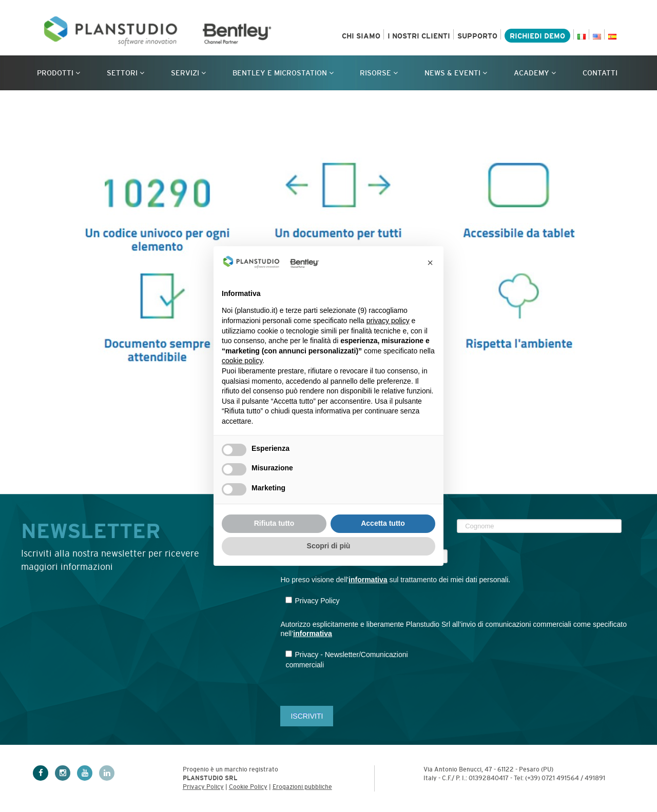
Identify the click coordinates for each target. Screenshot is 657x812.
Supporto (477, 36)
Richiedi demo (537, 36)
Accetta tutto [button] (383, 523)
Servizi (188, 73)
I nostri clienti (419, 36)
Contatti (600, 73)
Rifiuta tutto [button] (274, 523)
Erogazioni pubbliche (302, 787)
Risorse (379, 73)
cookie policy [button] (242, 361)
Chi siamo (361, 36)
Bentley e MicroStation (283, 73)
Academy (535, 73)
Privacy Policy (203, 787)
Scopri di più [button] (329, 546)
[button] (430, 263)
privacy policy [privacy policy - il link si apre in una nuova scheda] (388, 321)
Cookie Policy (248, 787)
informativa (368, 580)
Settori (125, 73)
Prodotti (59, 73)
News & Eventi (456, 73)
